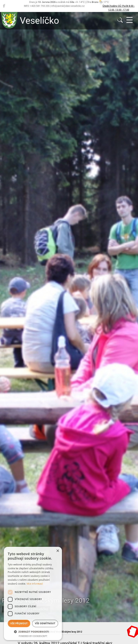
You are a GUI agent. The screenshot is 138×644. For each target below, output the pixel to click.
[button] (33, 632)
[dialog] (33, 593)
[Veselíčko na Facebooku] (4, 6)
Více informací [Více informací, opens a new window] (35, 584)
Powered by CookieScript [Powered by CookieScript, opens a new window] (33, 636)
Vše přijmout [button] (19, 623)
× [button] (58, 551)
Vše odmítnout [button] (45, 623)
